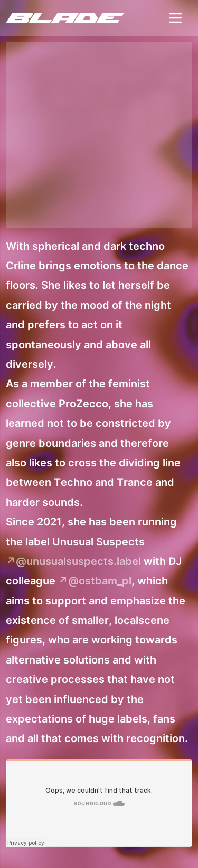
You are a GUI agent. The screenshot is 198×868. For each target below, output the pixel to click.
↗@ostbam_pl (95, 581)
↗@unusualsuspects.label (73, 561)
